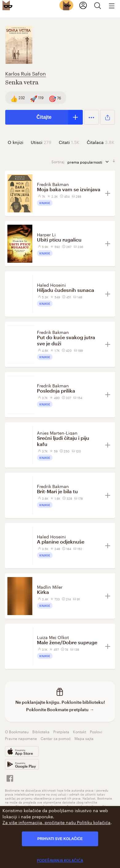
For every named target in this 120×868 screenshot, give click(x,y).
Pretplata (61, 731)
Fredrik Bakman (53, 184)
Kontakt (80, 731)
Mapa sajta (84, 738)
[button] (91, 117)
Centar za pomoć (56, 738)
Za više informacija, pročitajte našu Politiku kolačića (56, 822)
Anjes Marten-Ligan (57, 432)
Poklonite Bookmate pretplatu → (60, 709)
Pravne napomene (21, 738)
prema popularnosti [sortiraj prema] (88, 162)
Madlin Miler (50, 587)
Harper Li (46, 234)
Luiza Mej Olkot (53, 637)
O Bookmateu (17, 731)
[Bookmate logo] (7, 5)
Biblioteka (41, 731)
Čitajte (44, 117)
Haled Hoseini (51, 285)
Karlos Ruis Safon (26, 73)
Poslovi (96, 731)
